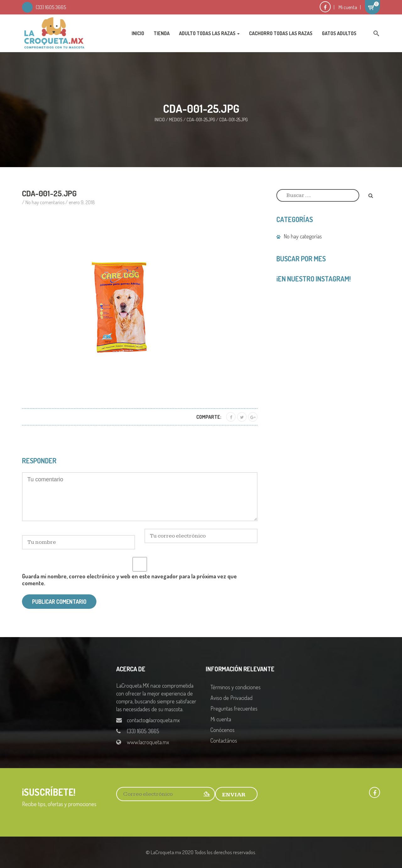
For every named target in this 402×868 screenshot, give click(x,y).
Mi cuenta (348, 7)
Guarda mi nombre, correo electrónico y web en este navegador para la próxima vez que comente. (129, 580)
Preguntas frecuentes (234, 708)
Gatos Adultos (339, 33)
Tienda (162, 33)
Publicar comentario (59, 602)
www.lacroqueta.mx (148, 742)
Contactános (224, 740)
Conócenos (223, 730)
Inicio (138, 33)
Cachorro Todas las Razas (281, 33)
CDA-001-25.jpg (201, 120)
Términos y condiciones (236, 687)
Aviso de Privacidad (231, 698)
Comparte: (209, 417)
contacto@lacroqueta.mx (153, 720)
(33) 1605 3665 (51, 7)
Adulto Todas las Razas (209, 33)
